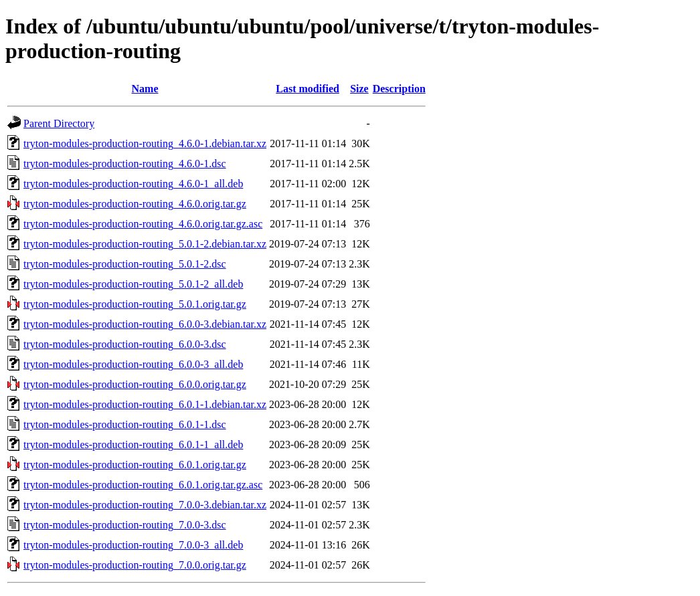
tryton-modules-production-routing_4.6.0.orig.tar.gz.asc (143, 224)
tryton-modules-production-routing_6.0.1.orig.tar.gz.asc (143, 485)
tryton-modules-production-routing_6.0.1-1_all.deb (133, 444)
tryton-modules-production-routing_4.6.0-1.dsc (125, 164)
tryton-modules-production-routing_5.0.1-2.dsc (125, 264)
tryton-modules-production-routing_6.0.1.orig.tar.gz (135, 465)
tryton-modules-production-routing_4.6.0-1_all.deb (133, 184)
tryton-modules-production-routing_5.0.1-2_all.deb (133, 284)
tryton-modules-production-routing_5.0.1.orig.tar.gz (135, 304)
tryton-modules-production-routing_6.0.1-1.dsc (125, 424)
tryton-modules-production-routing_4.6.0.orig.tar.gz (135, 204)
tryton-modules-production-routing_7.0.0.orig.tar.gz (135, 565)
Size (359, 89)
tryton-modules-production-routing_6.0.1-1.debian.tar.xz (145, 404)
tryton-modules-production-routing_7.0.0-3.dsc (125, 525)
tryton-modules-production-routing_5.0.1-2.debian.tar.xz (145, 244)
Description (399, 89)
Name (145, 89)
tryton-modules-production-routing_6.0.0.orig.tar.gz (135, 384)
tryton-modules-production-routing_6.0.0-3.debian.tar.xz (145, 324)
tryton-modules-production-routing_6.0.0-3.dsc (125, 344)
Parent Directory (59, 123)
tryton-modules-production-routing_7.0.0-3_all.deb (133, 545)
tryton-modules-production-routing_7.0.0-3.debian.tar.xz (145, 505)
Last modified (308, 89)
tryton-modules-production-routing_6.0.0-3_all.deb (133, 364)
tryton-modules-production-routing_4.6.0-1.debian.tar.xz (145, 143)
